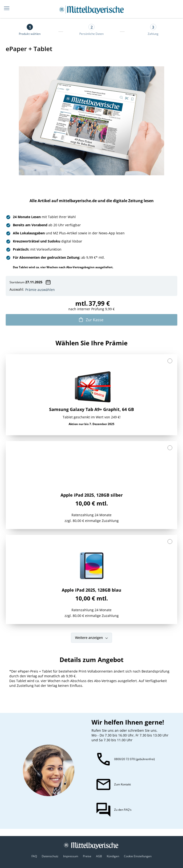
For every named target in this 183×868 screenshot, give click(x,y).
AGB (99, 856)
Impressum (71, 856)
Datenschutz (50, 856)
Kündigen (113, 856)
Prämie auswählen (40, 290)
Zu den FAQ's (123, 810)
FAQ (34, 856)
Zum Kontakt (122, 784)
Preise (87, 856)
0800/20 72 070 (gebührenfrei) (135, 759)
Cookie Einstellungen (138, 856)
